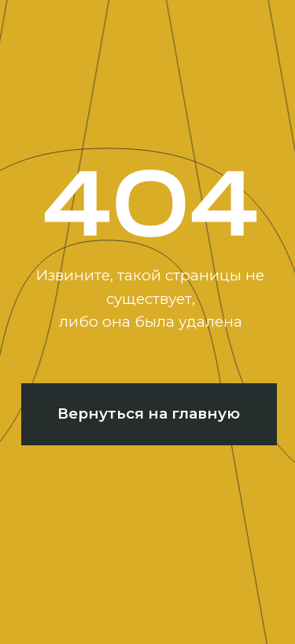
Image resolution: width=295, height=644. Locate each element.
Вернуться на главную (149, 413)
